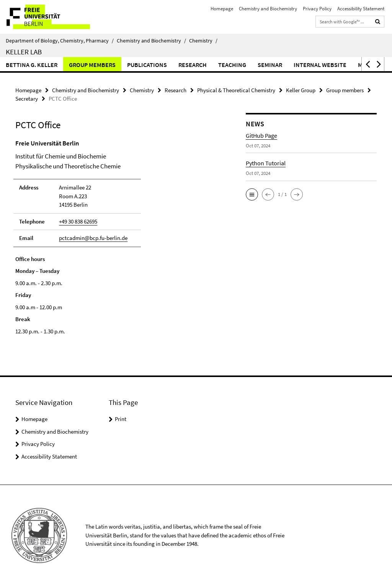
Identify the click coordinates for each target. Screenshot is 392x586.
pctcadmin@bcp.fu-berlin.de (93, 238)
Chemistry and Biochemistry (268, 9)
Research (193, 65)
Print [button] (121, 419)
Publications (147, 65)
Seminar (270, 65)
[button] (367, 64)
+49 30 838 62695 (78, 221)
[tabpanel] (118, 237)
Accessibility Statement (361, 9)
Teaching (232, 65)
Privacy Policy (317, 9)
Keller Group (301, 90)
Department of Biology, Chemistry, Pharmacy (60, 41)
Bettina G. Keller (32, 65)
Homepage (222, 9)
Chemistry (203, 41)
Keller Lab (24, 52)
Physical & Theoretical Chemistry (236, 90)
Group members (92, 65)
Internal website (320, 65)
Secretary (27, 99)
